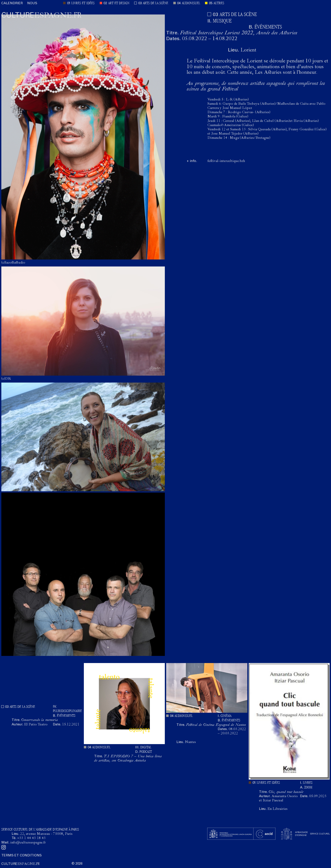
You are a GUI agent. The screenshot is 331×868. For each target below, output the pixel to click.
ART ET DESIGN (119, 3)
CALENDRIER (12, 3)
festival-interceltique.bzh (226, 161)
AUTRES (219, 3)
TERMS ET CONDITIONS (22, 856)
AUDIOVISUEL (191, 3)
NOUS (32, 3)
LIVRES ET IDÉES (83, 3)
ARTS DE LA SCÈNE (155, 3)
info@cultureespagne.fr (28, 843)
